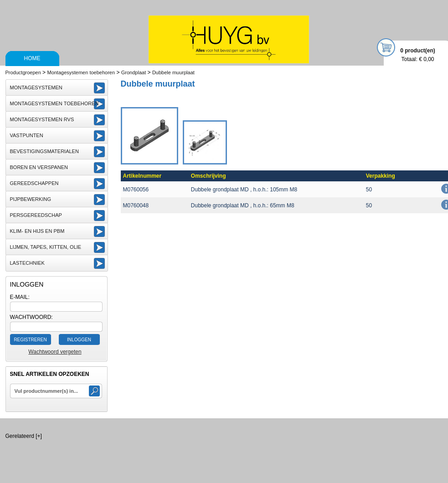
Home (32, 58)
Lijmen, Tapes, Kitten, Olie (46, 247)
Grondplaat (134, 72)
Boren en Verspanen (39, 167)
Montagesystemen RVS (42, 119)
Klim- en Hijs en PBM (37, 231)
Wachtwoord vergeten (55, 352)
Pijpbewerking (31, 199)
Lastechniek (27, 263)
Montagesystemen (36, 87)
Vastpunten (27, 135)
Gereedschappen (34, 183)
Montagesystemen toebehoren (81, 72)
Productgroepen (23, 72)
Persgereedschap (36, 215)
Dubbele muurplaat (173, 72)
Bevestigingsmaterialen (44, 151)
